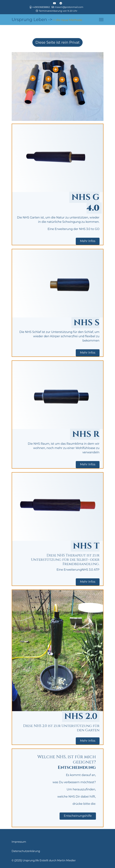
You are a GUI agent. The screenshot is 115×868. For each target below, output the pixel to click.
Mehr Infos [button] (88, 241)
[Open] (33, 78)
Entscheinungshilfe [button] (78, 816)
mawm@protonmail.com (69, 7)
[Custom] (61, 3)
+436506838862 (41, 7)
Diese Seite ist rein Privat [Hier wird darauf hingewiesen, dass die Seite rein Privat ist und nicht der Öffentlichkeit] (58, 42)
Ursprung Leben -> (32, 20)
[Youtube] (55, 3)
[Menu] (101, 20)
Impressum (19, 842)
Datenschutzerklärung (26, 851)
